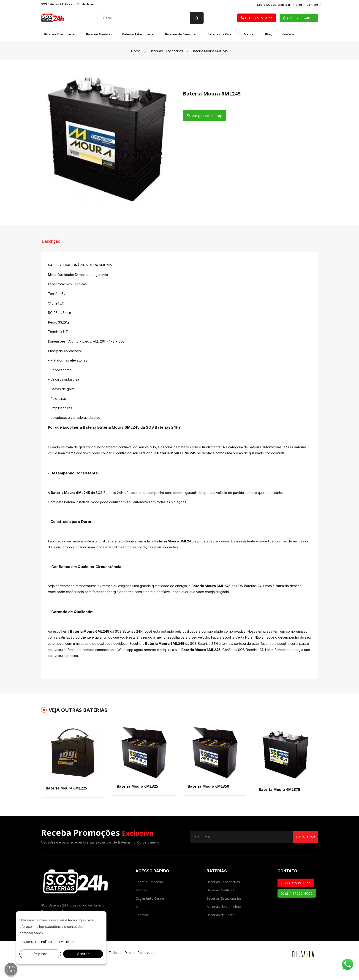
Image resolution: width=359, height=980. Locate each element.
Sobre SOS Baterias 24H (274, 5)
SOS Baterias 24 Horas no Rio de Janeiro (69, 4)
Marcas (249, 34)
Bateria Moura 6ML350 (208, 797)
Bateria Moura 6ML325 (137, 797)
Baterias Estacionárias (138, 34)
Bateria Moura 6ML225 (66, 799)
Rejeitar (40, 954)
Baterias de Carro (220, 34)
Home (136, 51)
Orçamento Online (150, 909)
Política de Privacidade (58, 942)
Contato (312, 5)
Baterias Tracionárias (60, 34)
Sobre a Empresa (149, 893)
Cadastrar (305, 848)
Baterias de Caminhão (181, 34)
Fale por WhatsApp (205, 116)
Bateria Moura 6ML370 (279, 800)
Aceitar (83, 954)
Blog (299, 5)
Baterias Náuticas (99, 34)
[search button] (197, 18)
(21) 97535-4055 (257, 18)
